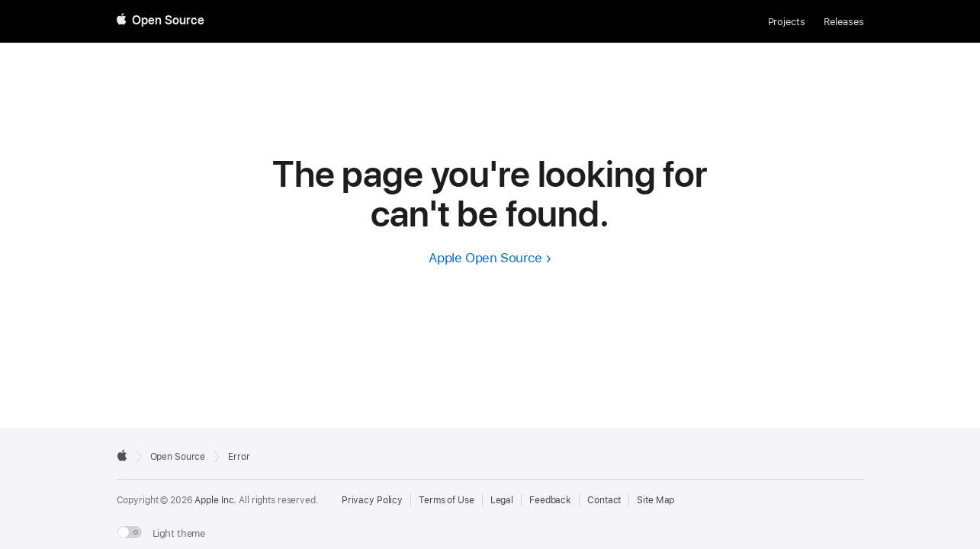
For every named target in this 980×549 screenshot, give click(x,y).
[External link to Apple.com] (122, 455)
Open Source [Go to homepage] (178, 457)
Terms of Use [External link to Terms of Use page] (447, 500)
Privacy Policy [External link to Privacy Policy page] (372, 500)
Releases (844, 22)
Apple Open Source (485, 258)
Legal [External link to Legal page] (502, 500)
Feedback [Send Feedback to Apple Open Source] (550, 500)
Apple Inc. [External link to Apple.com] (215, 500)
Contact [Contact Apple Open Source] (604, 500)
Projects (787, 22)
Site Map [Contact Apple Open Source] (655, 500)
